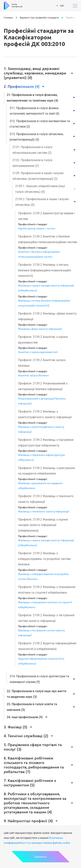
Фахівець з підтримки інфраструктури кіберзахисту (41, 457)
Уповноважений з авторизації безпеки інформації (42, 401)
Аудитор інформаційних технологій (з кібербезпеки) (41, 661)
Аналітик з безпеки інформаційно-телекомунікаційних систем (39, 254)
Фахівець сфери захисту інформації (40, 329)
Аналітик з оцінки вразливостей (38, 352)
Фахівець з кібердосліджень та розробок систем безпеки (43, 576)
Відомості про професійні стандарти (39, 18)
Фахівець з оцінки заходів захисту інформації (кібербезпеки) (46, 288)
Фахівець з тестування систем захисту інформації (41, 633)
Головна (8, 18)
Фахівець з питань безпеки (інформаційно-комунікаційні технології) (44, 303)
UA (60, 6)
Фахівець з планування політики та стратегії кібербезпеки (45, 605)
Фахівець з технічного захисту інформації (44, 511)
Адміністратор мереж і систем (37, 228)
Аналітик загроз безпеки (33, 375)
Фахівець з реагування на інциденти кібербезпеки (40, 486)
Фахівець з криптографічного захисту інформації (41, 429)
